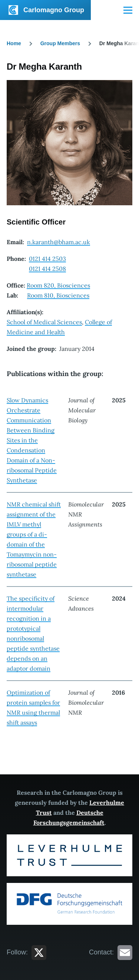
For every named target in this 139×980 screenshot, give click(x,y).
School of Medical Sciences (44, 322)
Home (14, 43)
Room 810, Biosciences (58, 295)
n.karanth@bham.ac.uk (59, 242)
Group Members (60, 43)
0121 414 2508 (47, 269)
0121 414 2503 (47, 259)
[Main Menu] (128, 10)
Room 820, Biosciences (58, 285)
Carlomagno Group (54, 10)
